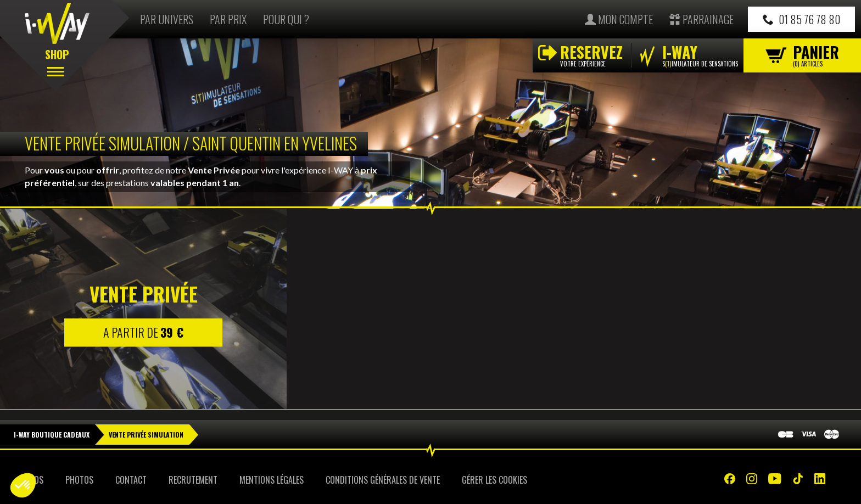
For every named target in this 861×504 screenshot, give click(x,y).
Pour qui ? (286, 19)
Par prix (228, 19)
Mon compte (619, 19)
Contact (131, 480)
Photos (79, 480)
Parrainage (701, 19)
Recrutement (193, 480)
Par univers (167, 19)
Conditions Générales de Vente (383, 480)
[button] (23, 485)
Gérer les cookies (494, 480)
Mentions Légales (272, 480)
